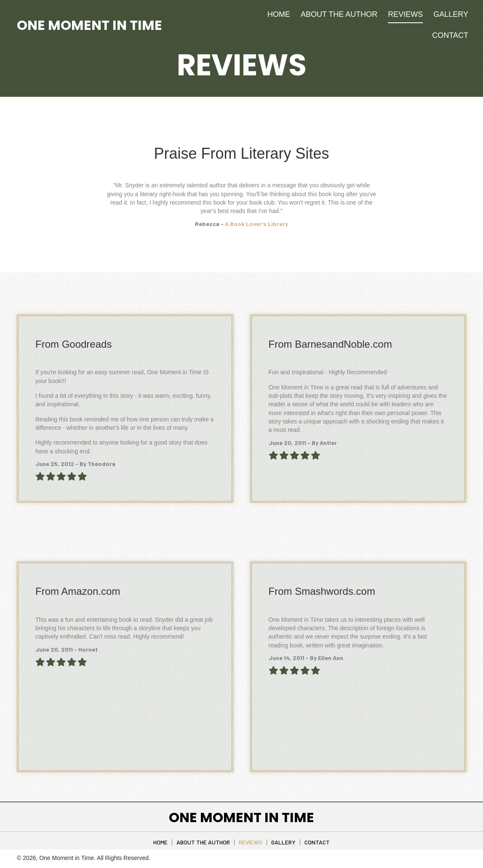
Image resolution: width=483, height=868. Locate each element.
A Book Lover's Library (256, 224)
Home (160, 842)
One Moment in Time (89, 25)
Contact (317, 842)
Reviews (251, 842)
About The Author (203, 842)
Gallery (283, 842)
